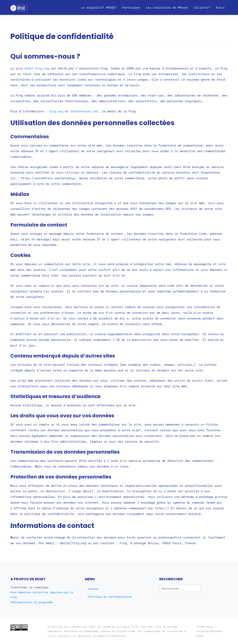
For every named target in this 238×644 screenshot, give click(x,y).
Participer (131, 7)
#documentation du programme (32, 602)
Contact (93, 589)
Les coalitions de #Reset (167, 7)
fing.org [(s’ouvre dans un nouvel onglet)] (56, 111)
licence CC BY (129, 627)
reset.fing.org (37, 68)
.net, (96, 111)
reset (209, 627)
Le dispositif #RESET (99, 7)
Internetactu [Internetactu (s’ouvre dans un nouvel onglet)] (81, 111)
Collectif (202, 7)
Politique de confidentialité (110, 597)
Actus (220, 7)
